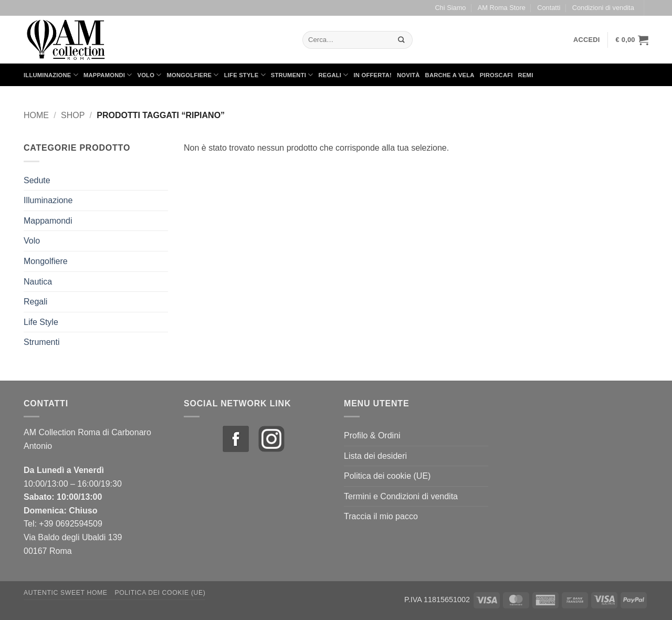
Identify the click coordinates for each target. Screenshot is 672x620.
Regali (333, 75)
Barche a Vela (450, 75)
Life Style (245, 75)
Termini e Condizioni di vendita (401, 496)
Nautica (38, 282)
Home (36, 115)
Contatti (549, 8)
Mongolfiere (193, 75)
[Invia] (402, 40)
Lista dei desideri (375, 456)
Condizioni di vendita (603, 8)
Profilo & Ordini (372, 435)
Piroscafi (496, 75)
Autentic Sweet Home (66, 593)
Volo (150, 75)
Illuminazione (51, 75)
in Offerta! (373, 75)
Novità (408, 75)
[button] (587, 40)
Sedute (37, 180)
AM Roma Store (502, 8)
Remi (526, 75)
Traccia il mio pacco (381, 516)
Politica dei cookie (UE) (387, 476)
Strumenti (292, 75)
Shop (73, 115)
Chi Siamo (450, 8)
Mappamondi (108, 75)
